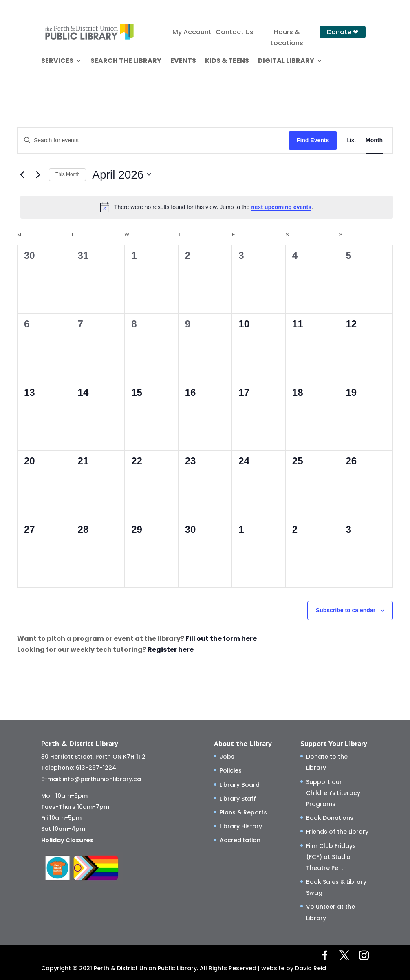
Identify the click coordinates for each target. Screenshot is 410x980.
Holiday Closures (67, 840)
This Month (67, 174)
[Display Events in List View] (351, 140)
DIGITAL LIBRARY (286, 62)
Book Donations (330, 818)
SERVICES (57, 62)
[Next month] (38, 174)
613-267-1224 (96, 768)
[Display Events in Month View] (374, 140)
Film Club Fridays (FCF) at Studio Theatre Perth (331, 857)
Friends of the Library (337, 832)
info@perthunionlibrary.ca (102, 779)
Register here (171, 650)
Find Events (313, 140)
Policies (231, 770)
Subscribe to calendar (346, 610)
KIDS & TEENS (227, 62)
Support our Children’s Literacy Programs (333, 793)
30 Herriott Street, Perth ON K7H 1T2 (93, 757)
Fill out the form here (221, 639)
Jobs (227, 757)
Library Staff (238, 799)
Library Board (240, 785)
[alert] (207, 207)
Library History (241, 826)
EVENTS (183, 62)
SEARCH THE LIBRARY (126, 62)
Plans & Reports (243, 812)
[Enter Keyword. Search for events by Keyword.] (153, 140)
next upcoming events (281, 207)
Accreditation (240, 840)
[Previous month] (22, 174)
